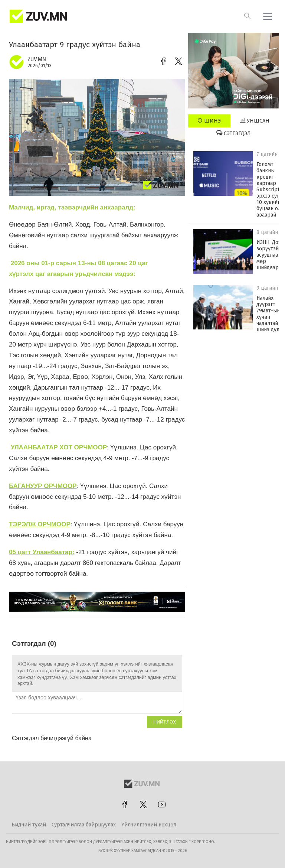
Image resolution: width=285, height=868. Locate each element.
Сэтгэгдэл (234, 133)
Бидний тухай (29, 825)
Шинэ (209, 121)
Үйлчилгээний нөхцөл (149, 825)
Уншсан (255, 121)
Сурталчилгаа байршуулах (84, 825)
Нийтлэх (165, 722)
